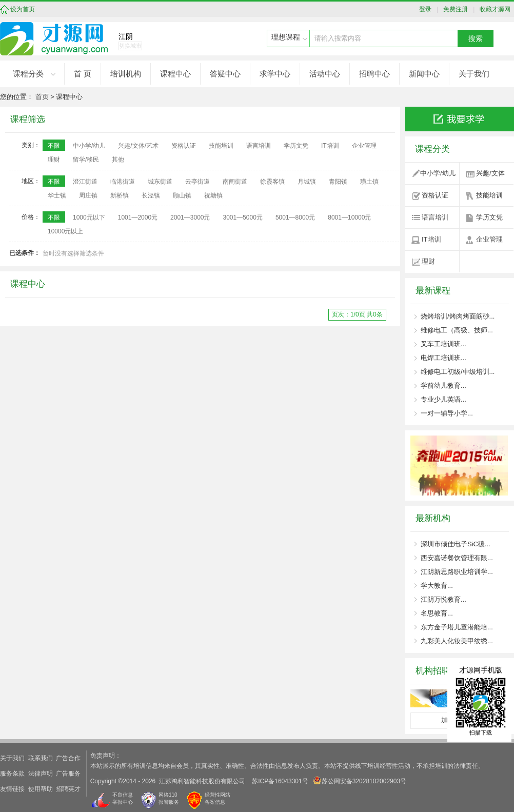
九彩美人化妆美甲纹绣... (457, 641)
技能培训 (489, 195)
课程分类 (28, 74)
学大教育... (437, 586)
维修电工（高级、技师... (457, 330)
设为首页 (23, 9)
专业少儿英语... (443, 399)
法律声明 (41, 774)
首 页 (83, 74)
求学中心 (275, 74)
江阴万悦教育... (443, 599)
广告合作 (68, 758)
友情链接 (12, 789)
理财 (428, 261)
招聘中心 (374, 74)
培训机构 (126, 74)
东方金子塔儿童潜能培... (457, 627)
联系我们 (41, 758)
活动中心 (325, 74)
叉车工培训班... (443, 344)
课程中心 (175, 74)
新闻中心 (424, 74)
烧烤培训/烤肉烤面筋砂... (458, 316)
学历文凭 (489, 217)
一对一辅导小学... (447, 413)
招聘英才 (68, 789)
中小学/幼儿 (438, 173)
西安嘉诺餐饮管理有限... (457, 558)
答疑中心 (225, 74)
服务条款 (12, 774)
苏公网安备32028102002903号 (360, 780)
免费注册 (454, 9)
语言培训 (435, 217)
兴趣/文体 (490, 173)
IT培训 (431, 239)
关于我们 (474, 74)
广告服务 (68, 774)
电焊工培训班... (443, 358)
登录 (428, 9)
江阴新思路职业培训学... (457, 572)
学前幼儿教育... (443, 385)
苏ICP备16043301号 (280, 781)
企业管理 (489, 239)
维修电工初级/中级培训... (458, 372)
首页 (42, 97)
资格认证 (435, 195)
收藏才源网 (494, 9)
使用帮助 (41, 789)
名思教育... (437, 613)
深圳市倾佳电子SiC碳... (456, 544)
